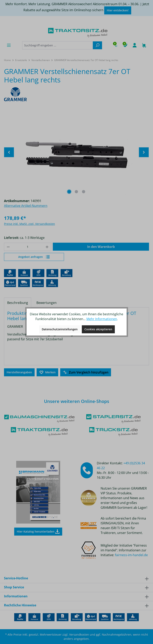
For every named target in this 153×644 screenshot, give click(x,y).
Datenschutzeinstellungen (60, 329)
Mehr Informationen (102, 319)
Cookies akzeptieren (98, 329)
